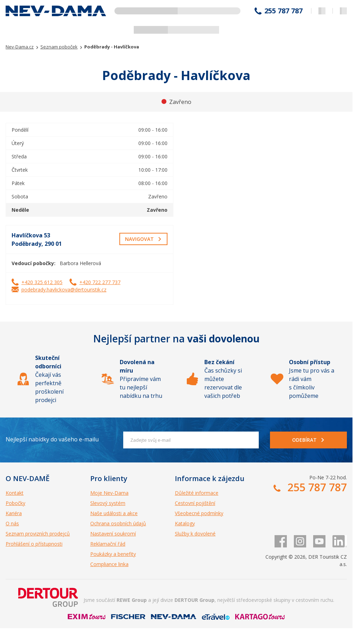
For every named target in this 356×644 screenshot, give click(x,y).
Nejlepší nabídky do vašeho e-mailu (52, 439)
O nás (12, 523)
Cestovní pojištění (195, 503)
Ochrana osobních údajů (118, 523)
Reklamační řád (108, 544)
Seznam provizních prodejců (38, 534)
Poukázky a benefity (113, 554)
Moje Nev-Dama (109, 493)
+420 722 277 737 (100, 282)
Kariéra (14, 513)
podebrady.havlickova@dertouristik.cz (64, 290)
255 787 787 (284, 11)
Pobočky (15, 503)
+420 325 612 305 (42, 282)
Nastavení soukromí (113, 534)
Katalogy (185, 523)
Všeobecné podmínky (199, 513)
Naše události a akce (114, 513)
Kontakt (15, 493)
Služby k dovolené (195, 534)
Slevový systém (108, 503)
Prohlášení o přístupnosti (34, 544)
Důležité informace (197, 493)
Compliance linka (109, 564)
